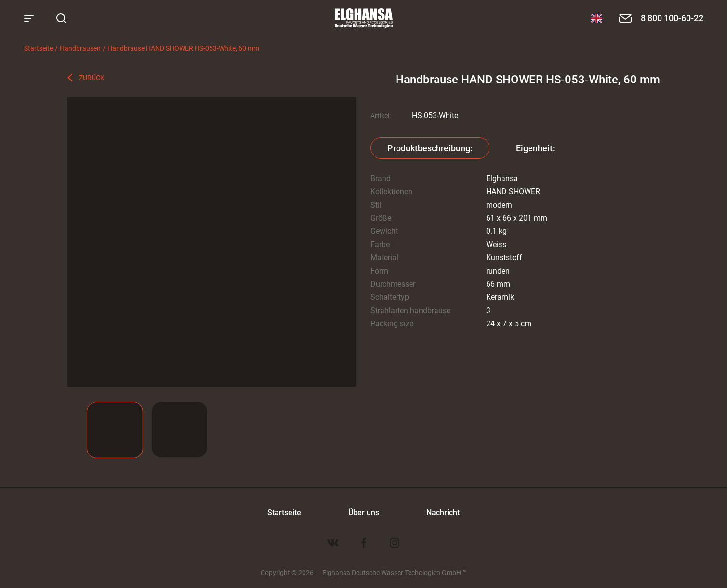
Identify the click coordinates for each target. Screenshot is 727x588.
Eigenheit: (535, 148)
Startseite (39, 48)
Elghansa (364, 18)
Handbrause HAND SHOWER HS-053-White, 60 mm (183, 48)
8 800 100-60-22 (672, 18)
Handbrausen (80, 48)
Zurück (92, 77)
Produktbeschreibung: (430, 148)
